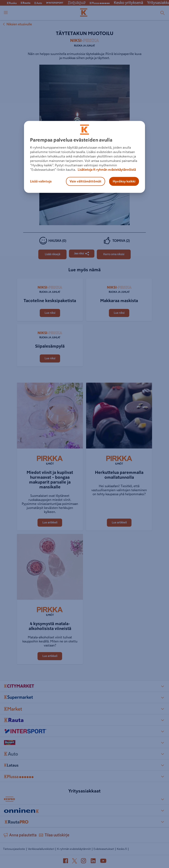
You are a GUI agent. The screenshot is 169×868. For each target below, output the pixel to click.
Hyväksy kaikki (124, 181)
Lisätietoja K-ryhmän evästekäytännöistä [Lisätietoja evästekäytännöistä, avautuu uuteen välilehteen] (106, 170)
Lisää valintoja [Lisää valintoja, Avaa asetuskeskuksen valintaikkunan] (41, 181)
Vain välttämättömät (86, 181)
